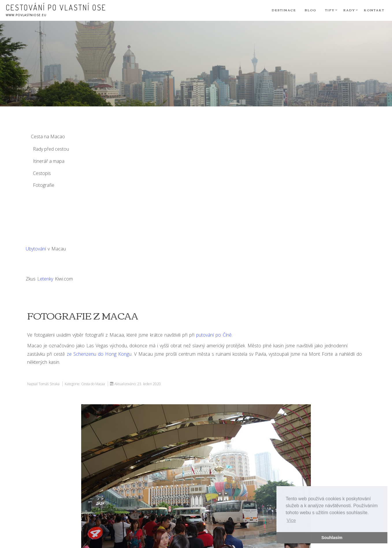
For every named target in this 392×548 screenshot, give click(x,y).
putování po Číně (214, 335)
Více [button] (291, 520)
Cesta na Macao (48, 136)
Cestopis (42, 173)
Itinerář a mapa (49, 161)
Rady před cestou (51, 149)
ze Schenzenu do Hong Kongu (99, 354)
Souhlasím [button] (332, 538)
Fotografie (44, 185)
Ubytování (36, 249)
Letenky (45, 279)
